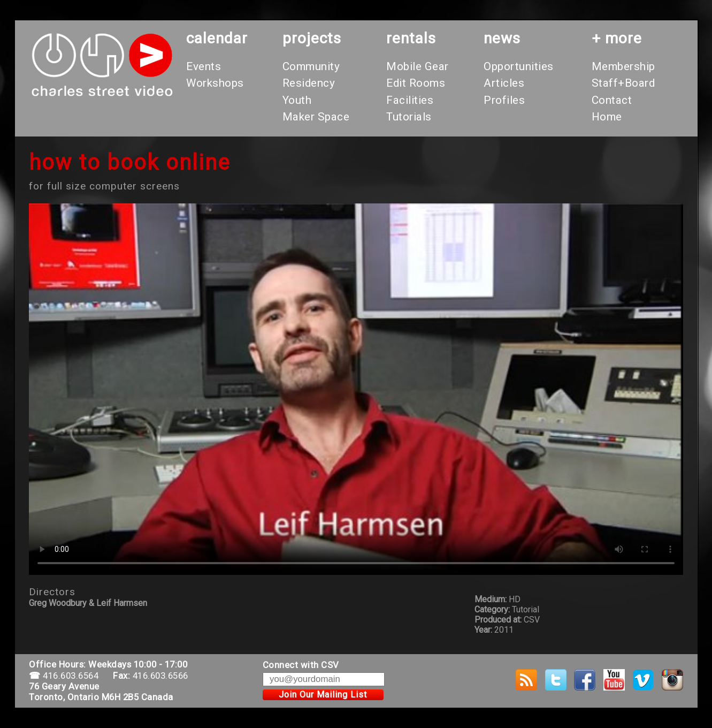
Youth (297, 100)
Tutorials (409, 117)
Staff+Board (623, 83)
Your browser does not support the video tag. (356, 389)
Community (311, 66)
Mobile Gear (418, 66)
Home (607, 117)
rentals (411, 38)
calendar (217, 38)
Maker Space (316, 117)
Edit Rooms (416, 83)
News (502, 38)
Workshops (215, 83)
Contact (612, 100)
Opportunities (519, 66)
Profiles (504, 100)
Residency (309, 83)
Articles (504, 83)
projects (312, 38)
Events (204, 66)
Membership (623, 66)
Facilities (410, 100)
